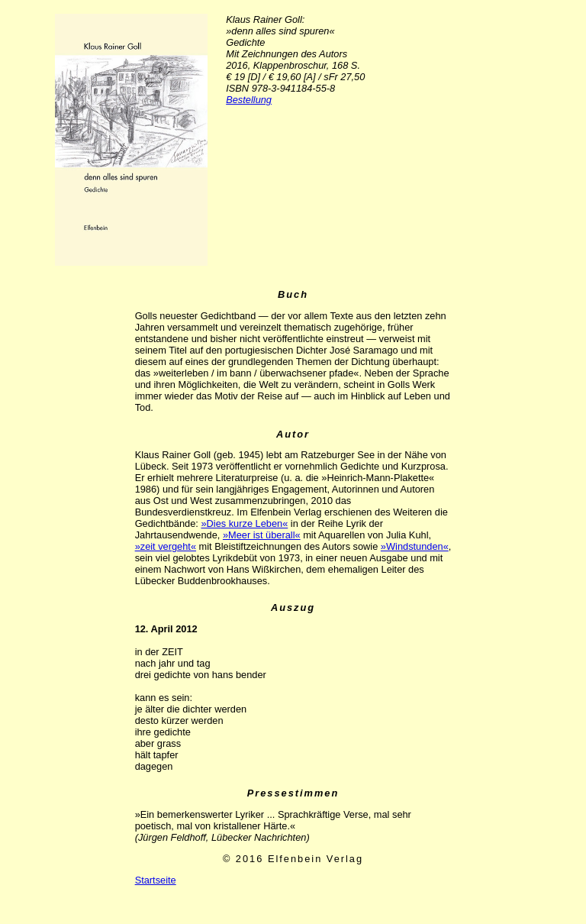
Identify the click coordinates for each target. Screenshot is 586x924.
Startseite (156, 880)
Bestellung (249, 100)
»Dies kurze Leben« (244, 523)
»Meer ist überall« (262, 535)
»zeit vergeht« (166, 546)
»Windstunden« (415, 546)
